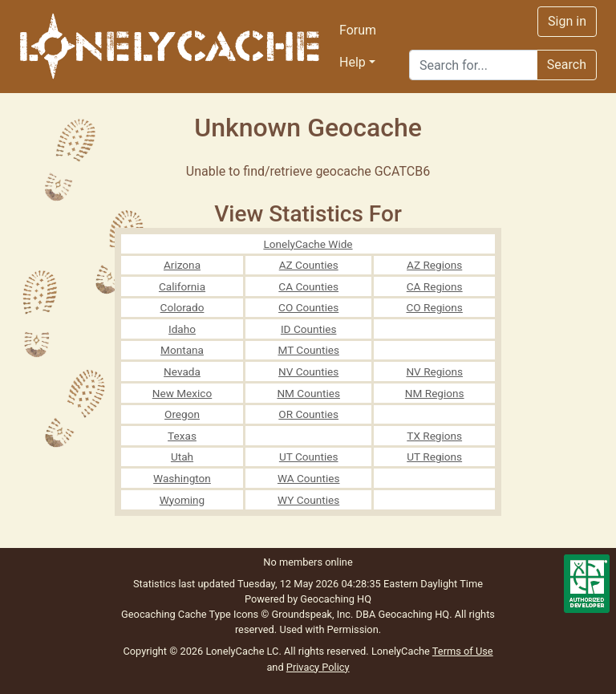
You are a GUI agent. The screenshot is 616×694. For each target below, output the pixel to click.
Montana (182, 350)
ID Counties (309, 329)
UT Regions (434, 457)
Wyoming (182, 500)
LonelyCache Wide (308, 244)
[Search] (473, 65)
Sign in (567, 21)
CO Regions (435, 307)
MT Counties (308, 350)
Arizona (182, 265)
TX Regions (434, 436)
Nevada (182, 371)
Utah (182, 457)
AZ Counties (309, 265)
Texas (182, 436)
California (182, 286)
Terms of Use (463, 651)
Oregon (182, 414)
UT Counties (309, 457)
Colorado (182, 307)
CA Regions (435, 286)
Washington (182, 478)
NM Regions (435, 393)
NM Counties (308, 393)
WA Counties (309, 478)
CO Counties (308, 307)
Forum (358, 30)
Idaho (182, 329)
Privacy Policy (318, 667)
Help (353, 62)
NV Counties (308, 371)
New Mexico (182, 393)
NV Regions (434, 371)
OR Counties (308, 414)
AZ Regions (434, 265)
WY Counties (308, 500)
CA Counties (308, 286)
